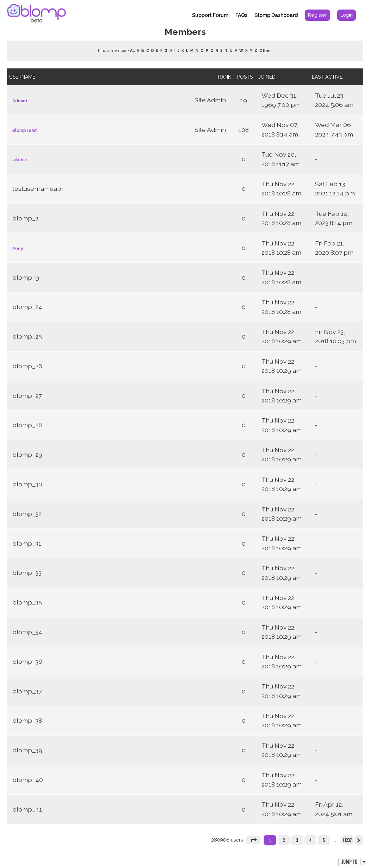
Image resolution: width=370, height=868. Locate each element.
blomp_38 (27, 720)
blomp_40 (28, 780)
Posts (245, 77)
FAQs (241, 15)
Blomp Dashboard (276, 15)
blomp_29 (27, 454)
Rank (225, 77)
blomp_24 (27, 307)
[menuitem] (317, 15)
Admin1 (20, 101)
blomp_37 (27, 691)
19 (244, 100)
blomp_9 (26, 277)
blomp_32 (27, 514)
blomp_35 (27, 602)
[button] (253, 840)
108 (244, 130)
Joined (267, 77)
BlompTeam (25, 130)
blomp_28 (27, 425)
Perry (18, 249)
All (132, 50)
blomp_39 (27, 750)
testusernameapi (38, 189)
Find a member (112, 51)
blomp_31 (27, 543)
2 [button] (284, 840)
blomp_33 (27, 573)
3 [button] (297, 840)
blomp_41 (27, 809)
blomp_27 (27, 396)
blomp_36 (27, 661)
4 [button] (310, 840)
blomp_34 (27, 632)
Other (265, 50)
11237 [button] (347, 840)
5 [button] (324, 840)
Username (22, 77)
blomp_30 (27, 484)
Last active (327, 77)
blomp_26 (27, 366)
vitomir (20, 160)
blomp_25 (27, 336)
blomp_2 (25, 218)
